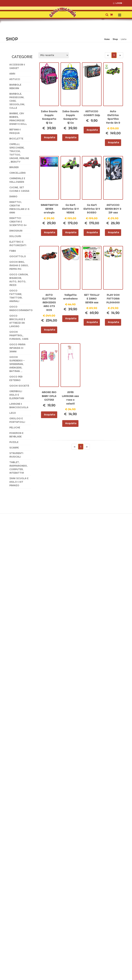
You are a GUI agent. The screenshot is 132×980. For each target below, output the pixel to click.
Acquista (49, 137)
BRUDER (14, 167)
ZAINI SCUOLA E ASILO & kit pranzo (19, 482)
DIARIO (13, 196)
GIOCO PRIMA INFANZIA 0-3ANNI (17, 348)
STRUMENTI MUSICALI (16, 455)
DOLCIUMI (15, 236)
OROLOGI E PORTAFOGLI (17, 420)
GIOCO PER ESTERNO (16, 378)
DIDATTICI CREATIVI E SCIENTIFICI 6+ (18, 222)
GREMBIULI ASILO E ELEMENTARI (17, 395)
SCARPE (14, 448)
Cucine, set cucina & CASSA (19, 189)
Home (107, 39)
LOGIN (117, 3)
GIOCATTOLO (18, 256)
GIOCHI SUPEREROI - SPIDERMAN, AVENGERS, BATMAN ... (17, 364)
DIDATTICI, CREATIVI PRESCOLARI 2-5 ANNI (19, 207)
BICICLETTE (16, 139)
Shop (115, 39)
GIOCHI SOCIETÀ (19, 386)
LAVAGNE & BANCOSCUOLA (19, 406)
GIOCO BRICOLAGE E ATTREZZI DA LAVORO (17, 321)
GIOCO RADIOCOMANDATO (20, 308)
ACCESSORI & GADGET (17, 66)
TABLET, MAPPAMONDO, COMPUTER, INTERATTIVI (18, 468)
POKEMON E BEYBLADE (16, 435)
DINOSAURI (16, 231)
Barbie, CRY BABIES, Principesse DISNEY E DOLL (18, 119)
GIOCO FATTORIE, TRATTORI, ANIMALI (16, 296)
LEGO (13, 413)
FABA (13, 251)
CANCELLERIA (17, 173)
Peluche (15, 428)
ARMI (12, 74)
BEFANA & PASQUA (15, 131)
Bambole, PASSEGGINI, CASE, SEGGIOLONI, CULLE (17, 101)
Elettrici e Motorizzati (18, 244)
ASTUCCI (15, 79)
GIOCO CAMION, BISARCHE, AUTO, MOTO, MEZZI (19, 280)
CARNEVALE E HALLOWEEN (17, 180)
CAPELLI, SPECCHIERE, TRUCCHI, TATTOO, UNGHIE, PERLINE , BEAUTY (19, 153)
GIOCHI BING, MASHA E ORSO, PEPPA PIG (19, 265)
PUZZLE (14, 442)
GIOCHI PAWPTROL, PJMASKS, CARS (19, 335)
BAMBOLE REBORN (15, 86)
